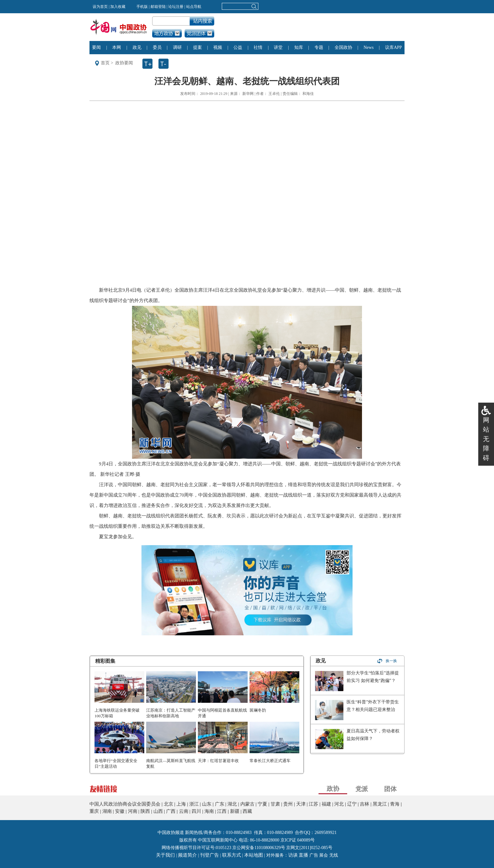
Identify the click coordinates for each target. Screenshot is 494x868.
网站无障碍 (486, 439)
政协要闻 (124, 63)
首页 (105, 63)
